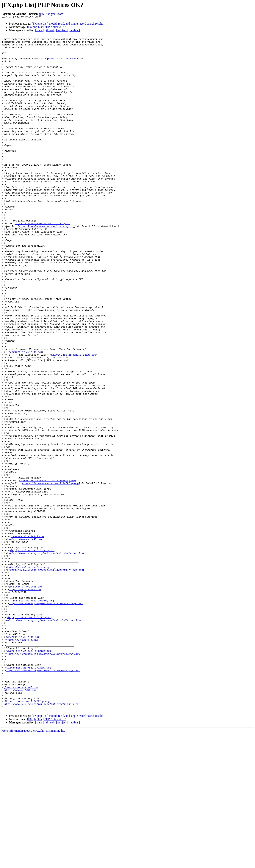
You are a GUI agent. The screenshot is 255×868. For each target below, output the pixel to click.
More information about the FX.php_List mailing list (33, 865)
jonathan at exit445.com (27, 636)
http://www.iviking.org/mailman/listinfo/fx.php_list (47, 656)
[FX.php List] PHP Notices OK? (47, 27)
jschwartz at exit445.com (64, 63)
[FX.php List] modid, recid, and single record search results (68, 24)
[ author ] (74, 30)
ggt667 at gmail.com (51, 14)
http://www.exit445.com (26, 640)
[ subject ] (62, 30)
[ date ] (39, 30)
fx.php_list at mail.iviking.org (73, 418)
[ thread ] (50, 30)
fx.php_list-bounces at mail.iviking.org (43, 261)
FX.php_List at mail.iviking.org (33, 653)
